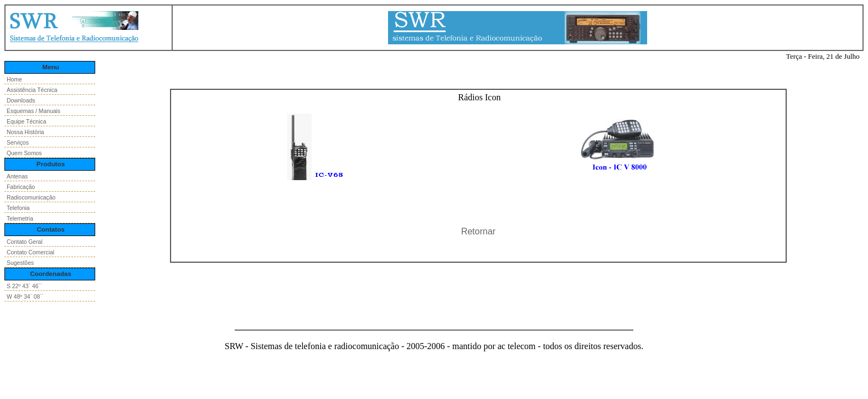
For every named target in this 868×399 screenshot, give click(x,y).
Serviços (18, 143)
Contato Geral (25, 242)
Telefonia (18, 208)
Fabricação (21, 187)
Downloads (21, 101)
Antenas (17, 177)
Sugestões (20, 263)
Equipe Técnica (26, 122)
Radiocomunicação (31, 198)
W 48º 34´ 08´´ (25, 297)
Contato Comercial (30, 252)
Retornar (478, 231)
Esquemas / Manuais (33, 111)
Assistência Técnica (32, 90)
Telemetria (20, 219)
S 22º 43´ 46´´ (24, 286)
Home (14, 80)
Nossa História (25, 132)
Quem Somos (24, 153)
